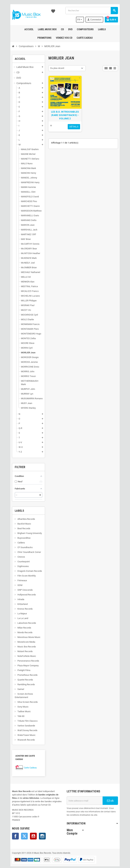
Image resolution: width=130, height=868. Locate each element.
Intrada (14, 596)
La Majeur (16, 610)
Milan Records (18, 624)
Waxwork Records (20, 736)
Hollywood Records (20, 591)
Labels (13, 507)
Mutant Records (19, 648)
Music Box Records (20, 643)
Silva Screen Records (21, 699)
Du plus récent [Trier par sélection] (55, 68)
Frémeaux (16, 577)
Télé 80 (14, 713)
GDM (13, 582)
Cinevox (15, 553)
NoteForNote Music (20, 653)
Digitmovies (17, 563)
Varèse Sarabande (20, 722)
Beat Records (17, 525)
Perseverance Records (22, 657)
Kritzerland (16, 601)
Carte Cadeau (24, 761)
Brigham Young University (23, 530)
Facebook (9, 829)
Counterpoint (17, 558)
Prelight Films (17, 667)
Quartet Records (19, 676)
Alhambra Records (20, 516)
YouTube (27, 829)
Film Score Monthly (20, 572)
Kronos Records (19, 605)
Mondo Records (18, 629)
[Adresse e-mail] (87, 794)
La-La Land (16, 615)
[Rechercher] (94, 11)
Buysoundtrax (17, 535)
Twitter (18, 829)
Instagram (36, 829)
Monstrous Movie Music (22, 634)
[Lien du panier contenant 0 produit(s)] (118, 20)
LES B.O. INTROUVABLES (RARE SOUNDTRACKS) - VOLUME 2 (65, 118)
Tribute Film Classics (21, 718)
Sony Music (17, 703)
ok (116, 794)
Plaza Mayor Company (21, 662)
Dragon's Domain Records (23, 568)
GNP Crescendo (19, 587)
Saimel (14, 686)
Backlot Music (18, 520)
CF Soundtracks (19, 544)
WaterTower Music (20, 732)
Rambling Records (20, 681)
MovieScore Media (20, 639)
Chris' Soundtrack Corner (23, 549)
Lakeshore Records (20, 620)
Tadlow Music (18, 708)
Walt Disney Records (21, 727)
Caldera (15, 539)
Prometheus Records (21, 672)
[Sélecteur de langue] (86, 20)
